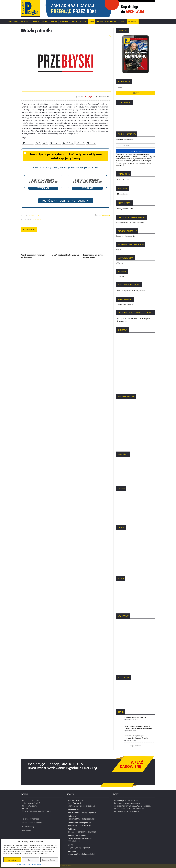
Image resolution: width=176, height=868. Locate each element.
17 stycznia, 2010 (103, 97)
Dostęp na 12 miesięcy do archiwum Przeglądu (87, 181)
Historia (54, 22)
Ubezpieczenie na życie (124, 304)
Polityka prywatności (38, 864)
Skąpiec (119, 249)
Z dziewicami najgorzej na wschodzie (93, 256)
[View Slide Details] (99, 8)
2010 (37, 215)
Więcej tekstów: (136, 746)
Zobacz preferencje (49, 860)
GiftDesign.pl (121, 276)
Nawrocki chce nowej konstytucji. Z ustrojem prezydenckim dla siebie (138, 727)
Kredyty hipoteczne (125, 209)
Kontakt (122, 22)
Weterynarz (120, 263)
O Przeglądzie (111, 22)
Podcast (84, 22)
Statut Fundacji (28, 826)
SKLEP (92, 22)
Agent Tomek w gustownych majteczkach (33, 256)
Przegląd (88, 97)
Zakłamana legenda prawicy (135, 717)
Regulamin (26, 830)
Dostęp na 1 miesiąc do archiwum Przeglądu (43, 181)
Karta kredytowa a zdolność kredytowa (130, 223)
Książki (75, 22)
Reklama (100, 22)
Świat (16, 22)
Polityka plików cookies (23, 864)
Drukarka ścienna (125, 180)
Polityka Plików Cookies (32, 822)
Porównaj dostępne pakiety (66, 201)
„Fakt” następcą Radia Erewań (65, 255)
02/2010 (32, 215)
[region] (99, 8)
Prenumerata (65, 22)
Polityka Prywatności (30, 819)
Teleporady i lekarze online (126, 236)
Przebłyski (37, 220)
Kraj (10, 22)
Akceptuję (12, 860)
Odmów (31, 860)
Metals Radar (123, 194)
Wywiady (36, 22)
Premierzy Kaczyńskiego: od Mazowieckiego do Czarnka (136, 737)
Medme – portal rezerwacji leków (131, 290)
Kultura (45, 22)
